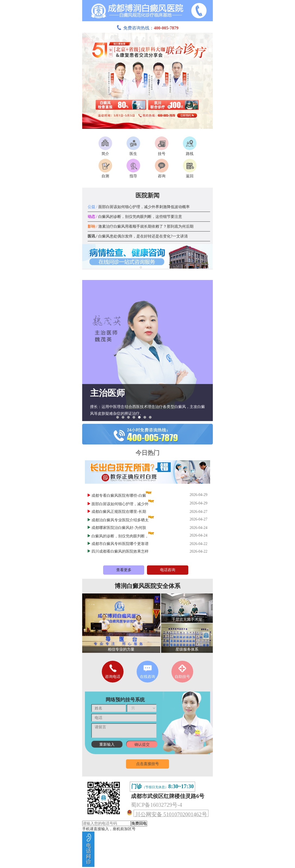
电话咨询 (168, 570)
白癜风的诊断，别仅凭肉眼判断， (120, 536)
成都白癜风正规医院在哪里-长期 (119, 512)
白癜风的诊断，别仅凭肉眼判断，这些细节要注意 (135, 217)
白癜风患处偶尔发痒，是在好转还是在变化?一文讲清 (138, 236)
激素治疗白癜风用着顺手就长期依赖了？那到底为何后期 (141, 226)
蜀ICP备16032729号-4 (156, 805)
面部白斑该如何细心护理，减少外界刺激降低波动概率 (139, 207)
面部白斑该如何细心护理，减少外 (120, 504)
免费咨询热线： (147, 28)
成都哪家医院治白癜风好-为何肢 (119, 528)
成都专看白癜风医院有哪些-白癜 (119, 496)
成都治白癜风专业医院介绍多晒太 (120, 520)
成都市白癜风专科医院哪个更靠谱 (120, 544)
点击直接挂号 (147, 764)
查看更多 (124, 570)
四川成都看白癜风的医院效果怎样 (120, 551)
